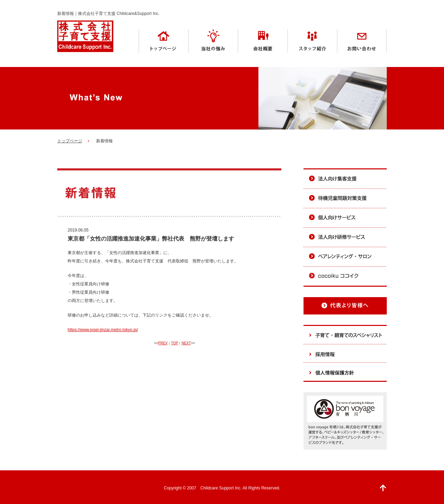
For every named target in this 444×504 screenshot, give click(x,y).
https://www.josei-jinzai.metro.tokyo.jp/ (103, 330)
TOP (174, 343)
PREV (163, 343)
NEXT (186, 343)
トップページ (70, 141)
